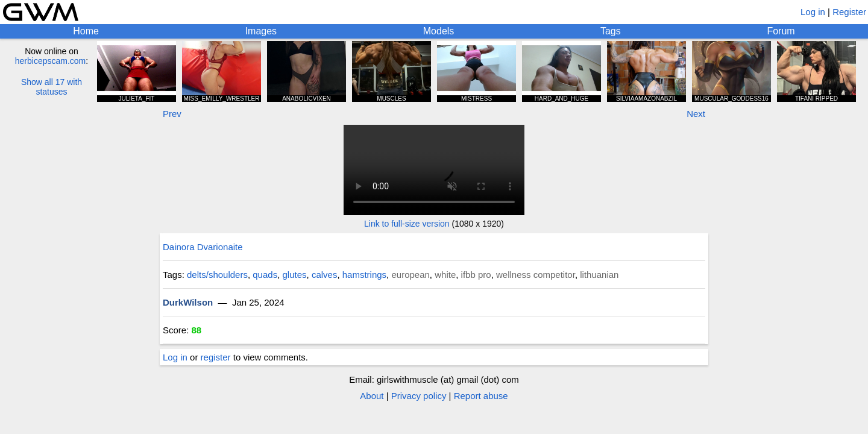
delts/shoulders (217, 275)
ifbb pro (476, 275)
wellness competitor (536, 275)
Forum (781, 31)
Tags (611, 31)
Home (86, 31)
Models (439, 31)
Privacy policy (419, 396)
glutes (295, 275)
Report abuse (481, 396)
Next (696, 114)
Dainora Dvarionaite (203, 247)
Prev (172, 114)
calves (325, 275)
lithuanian (599, 275)
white (445, 275)
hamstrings (364, 275)
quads (265, 275)
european (410, 275)
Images (261, 31)
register (216, 357)
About (372, 396)
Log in (813, 12)
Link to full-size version (407, 224)
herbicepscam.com (51, 61)
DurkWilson (188, 302)
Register (849, 12)
